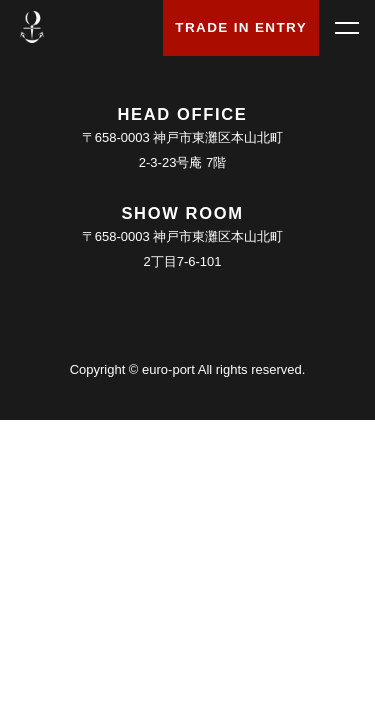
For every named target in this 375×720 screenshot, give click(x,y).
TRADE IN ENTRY (241, 27)
